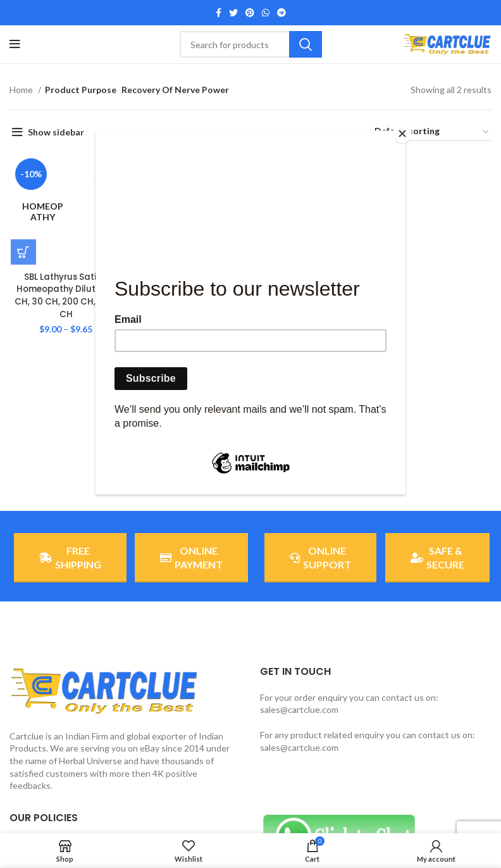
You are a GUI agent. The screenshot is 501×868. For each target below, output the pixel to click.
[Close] (402, 134)
